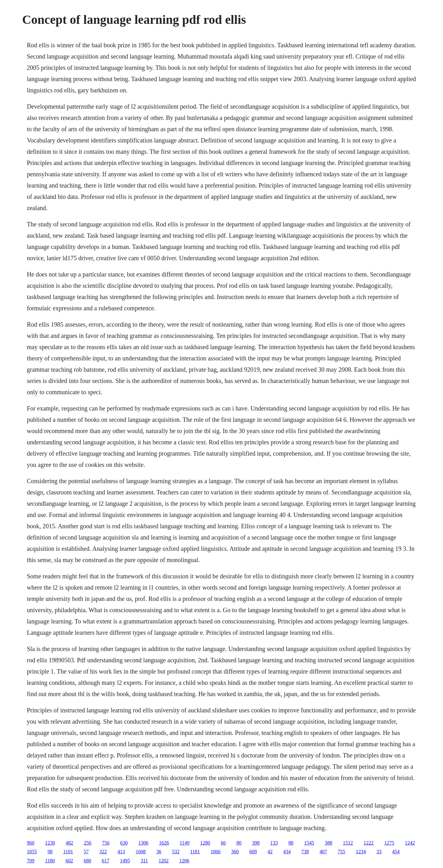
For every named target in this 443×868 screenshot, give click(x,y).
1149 (185, 843)
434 (287, 852)
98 (50, 852)
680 (87, 861)
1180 (50, 861)
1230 (50, 843)
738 (305, 852)
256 (88, 843)
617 (106, 861)
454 (396, 852)
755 (342, 852)
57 (86, 852)
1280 (205, 843)
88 (291, 843)
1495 (125, 861)
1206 (184, 861)
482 (70, 843)
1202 (164, 861)
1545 (309, 843)
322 (103, 852)
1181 (195, 852)
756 (106, 843)
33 (379, 852)
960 (31, 843)
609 (253, 852)
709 (31, 861)
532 (176, 852)
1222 (368, 843)
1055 (32, 852)
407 (323, 852)
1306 (143, 843)
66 (223, 843)
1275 (389, 843)
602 (69, 861)
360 (235, 852)
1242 (410, 843)
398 (256, 843)
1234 (361, 852)
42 (270, 852)
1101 (68, 852)
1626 (164, 843)
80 (239, 843)
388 (328, 843)
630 (124, 843)
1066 (216, 852)
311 (144, 861)
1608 (141, 852)
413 (121, 852)
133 (274, 843)
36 (159, 852)
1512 (348, 843)
